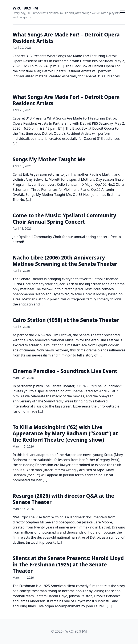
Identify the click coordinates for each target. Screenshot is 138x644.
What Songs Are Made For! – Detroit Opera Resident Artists (66, 38)
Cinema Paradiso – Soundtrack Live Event (65, 371)
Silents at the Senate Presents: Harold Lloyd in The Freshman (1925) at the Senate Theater (68, 564)
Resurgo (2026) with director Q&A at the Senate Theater (63, 499)
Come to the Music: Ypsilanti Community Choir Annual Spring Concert (64, 218)
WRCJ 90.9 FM (25, 8)
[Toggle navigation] (123, 12)
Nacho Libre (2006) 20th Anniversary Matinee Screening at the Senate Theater (65, 261)
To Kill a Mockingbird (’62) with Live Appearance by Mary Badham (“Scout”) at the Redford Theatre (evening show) (65, 433)
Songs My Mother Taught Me (49, 159)
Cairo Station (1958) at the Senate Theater (66, 320)
